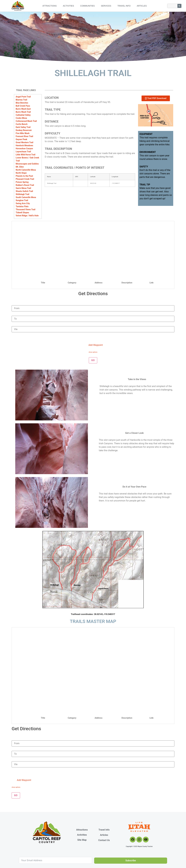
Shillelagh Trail (22, 194)
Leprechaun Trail (23, 152)
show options (93, 352)
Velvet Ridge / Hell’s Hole (27, 216)
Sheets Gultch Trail (24, 191)
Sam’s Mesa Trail (23, 188)
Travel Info (124, 6)
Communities (87, 6)
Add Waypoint (94, 345)
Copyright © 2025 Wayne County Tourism (139, 846)
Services (106, 6)
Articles (142, 6)
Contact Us (104, 840)
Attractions (50, 6)
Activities (68, 6)
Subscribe (131, 861)
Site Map (82, 840)
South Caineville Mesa (26, 197)
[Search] (179, 6)
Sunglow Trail (22, 200)
